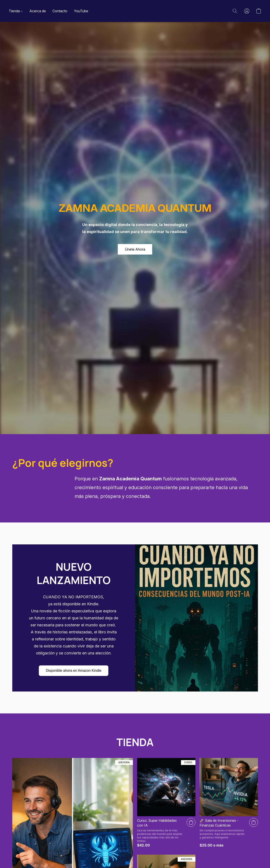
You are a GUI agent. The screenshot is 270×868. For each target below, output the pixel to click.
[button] (235, 11)
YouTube (81, 11)
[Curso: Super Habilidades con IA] (166, 803)
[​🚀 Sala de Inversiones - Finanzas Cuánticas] (229, 803)
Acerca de (38, 11)
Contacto (60, 11)
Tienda (16, 11)
